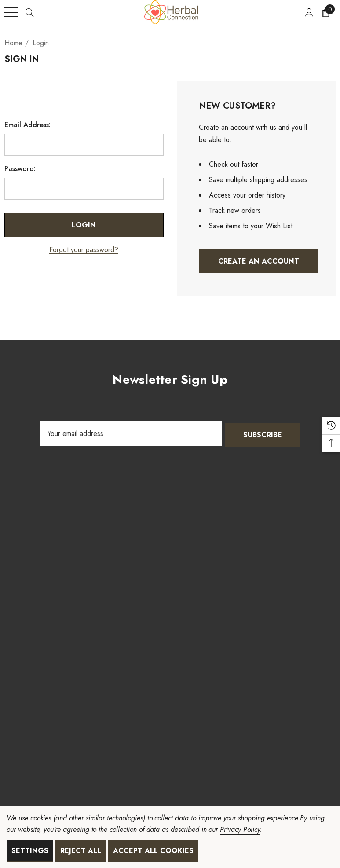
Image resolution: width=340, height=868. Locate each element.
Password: (20, 169)
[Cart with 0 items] (325, 12)
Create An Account (258, 261)
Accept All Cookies (153, 851)
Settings (30, 851)
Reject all (81, 851)
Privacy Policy (240, 830)
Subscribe (263, 434)
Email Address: (27, 125)
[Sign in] (309, 12)
